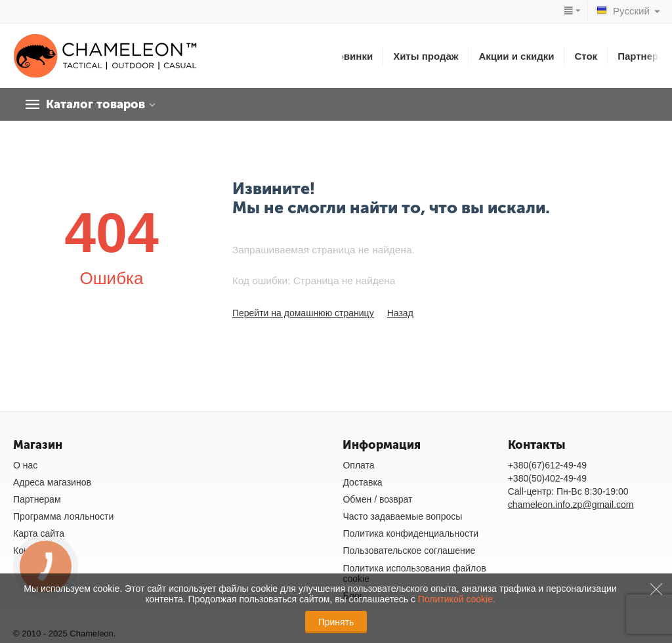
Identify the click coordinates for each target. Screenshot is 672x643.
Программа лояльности (63, 516)
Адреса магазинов (52, 482)
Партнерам (644, 56)
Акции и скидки (516, 56)
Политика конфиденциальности (410, 533)
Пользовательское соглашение (409, 550)
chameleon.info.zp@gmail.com (571, 505)
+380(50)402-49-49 (547, 478)
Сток (586, 56)
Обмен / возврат (377, 499)
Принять (336, 622)
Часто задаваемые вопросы (402, 516)
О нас (25, 465)
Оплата (358, 465)
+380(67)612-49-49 (547, 465)
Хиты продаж (426, 56)
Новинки (352, 56)
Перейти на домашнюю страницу (303, 313)
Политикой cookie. (457, 599)
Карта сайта (39, 533)
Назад (400, 313)
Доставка (362, 482)
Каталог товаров (95, 104)
